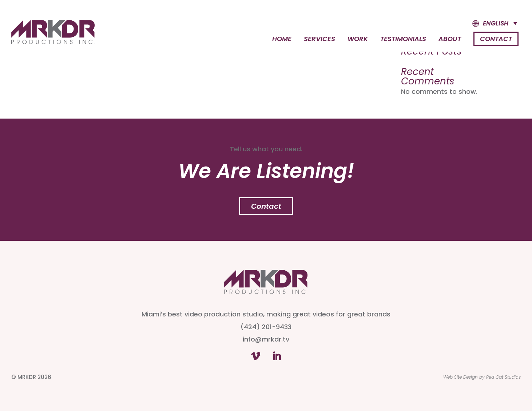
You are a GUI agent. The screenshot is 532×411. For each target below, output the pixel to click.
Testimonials (403, 40)
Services (319, 40)
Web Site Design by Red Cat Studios (482, 377)
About (450, 40)
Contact (496, 39)
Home (282, 40)
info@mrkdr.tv (266, 339)
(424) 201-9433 (266, 327)
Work (358, 40)
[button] (488, 23)
